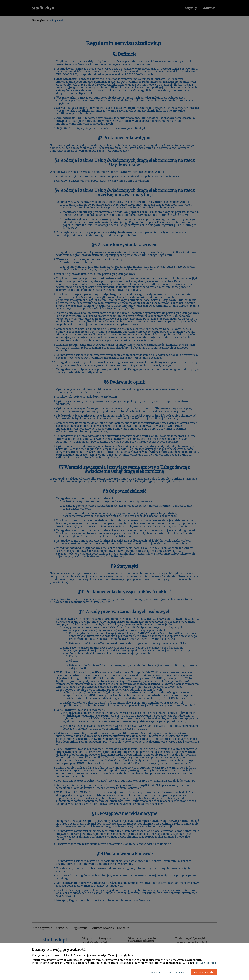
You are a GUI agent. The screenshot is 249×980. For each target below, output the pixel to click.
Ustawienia (154, 972)
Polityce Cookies (205, 963)
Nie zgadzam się (177, 972)
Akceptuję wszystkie (204, 972)
